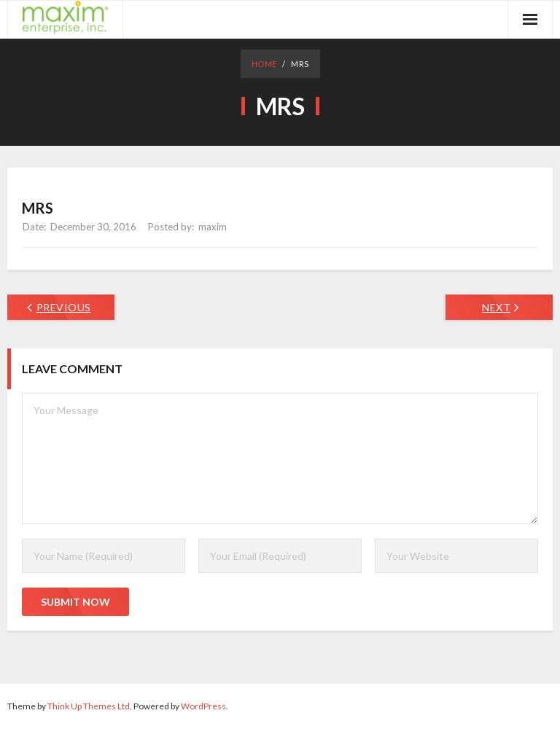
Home (264, 64)
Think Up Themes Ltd (89, 706)
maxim (213, 227)
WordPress (203, 706)
